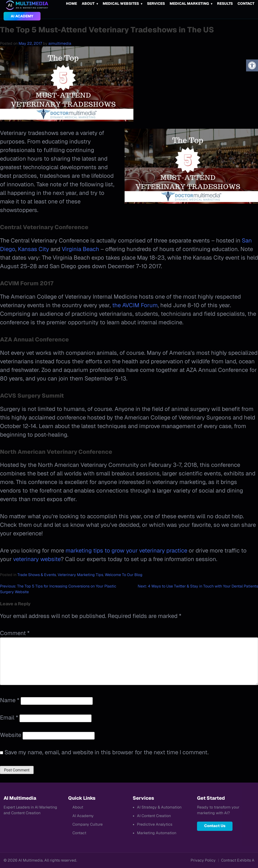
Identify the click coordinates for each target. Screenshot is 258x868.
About (88, 3)
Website (11, 735)
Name (10, 700)
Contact (246, 3)
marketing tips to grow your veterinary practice (126, 550)
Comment (15, 633)
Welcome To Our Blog (124, 575)
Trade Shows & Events (37, 575)
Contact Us (215, 826)
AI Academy (22, 16)
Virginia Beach (80, 249)
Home (71, 3)
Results (225, 3)
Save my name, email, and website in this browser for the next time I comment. (107, 752)
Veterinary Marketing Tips (80, 575)
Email (9, 718)
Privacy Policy (203, 860)
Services (156, 3)
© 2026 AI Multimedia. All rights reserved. (40, 860)
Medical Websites (121, 3)
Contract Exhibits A (238, 860)
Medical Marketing (189, 3)
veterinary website (37, 559)
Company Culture (88, 824)
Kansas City (33, 249)
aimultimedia (60, 43)
